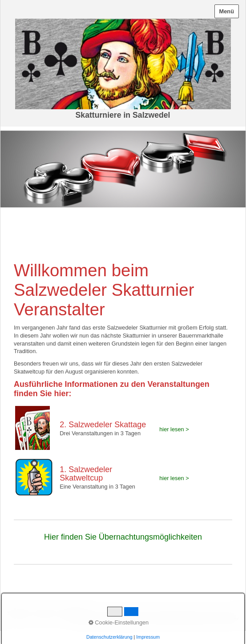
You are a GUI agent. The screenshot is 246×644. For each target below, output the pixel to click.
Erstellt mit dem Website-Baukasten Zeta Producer (180, 618)
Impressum (72, 613)
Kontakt (44, 613)
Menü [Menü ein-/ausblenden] (227, 11)
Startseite (18, 613)
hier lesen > (174, 429)
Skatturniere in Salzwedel (123, 115)
